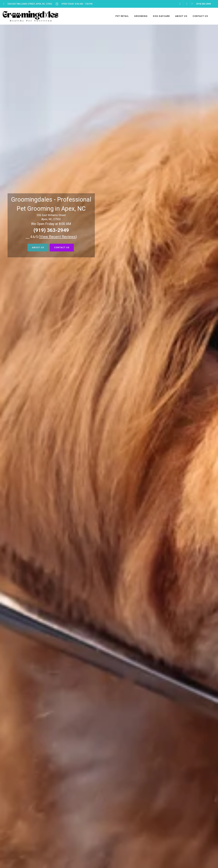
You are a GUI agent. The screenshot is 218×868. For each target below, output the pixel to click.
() (58, 237)
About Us (38, 247)
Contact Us (62, 247)
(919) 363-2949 (51, 230)
